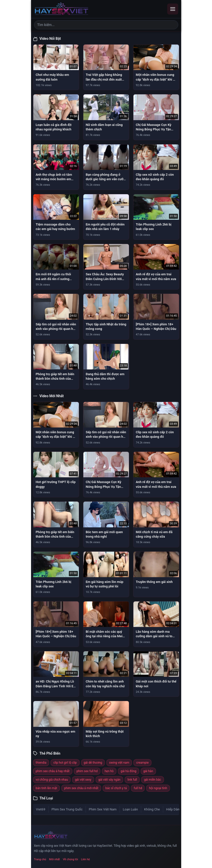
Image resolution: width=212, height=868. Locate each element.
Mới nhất (54, 859)
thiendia (41, 763)
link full (132, 780)
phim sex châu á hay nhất (53, 771)
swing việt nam (119, 763)
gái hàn (148, 771)
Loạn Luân (130, 809)
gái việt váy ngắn (110, 780)
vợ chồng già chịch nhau (52, 780)
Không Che (152, 809)
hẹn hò (109, 771)
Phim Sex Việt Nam (103, 809)
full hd (138, 788)
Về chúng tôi (70, 859)
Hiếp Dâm (173, 809)
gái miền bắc (152, 780)
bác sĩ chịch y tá (116, 788)
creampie (142, 763)
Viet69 (41, 809)
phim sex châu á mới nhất (81, 788)
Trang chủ (40, 859)
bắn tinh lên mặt (47, 788)
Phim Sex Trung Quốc (67, 809)
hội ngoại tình (158, 788)
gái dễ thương (93, 763)
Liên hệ (85, 859)
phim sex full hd (87, 771)
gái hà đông (129, 771)
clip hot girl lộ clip (65, 763)
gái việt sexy (83, 780)
